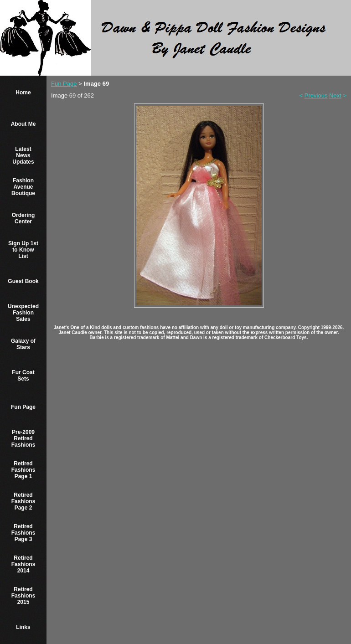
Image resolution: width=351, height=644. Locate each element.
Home (23, 93)
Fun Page (23, 407)
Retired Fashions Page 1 (23, 470)
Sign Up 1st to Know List (23, 250)
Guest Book (23, 281)
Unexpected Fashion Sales (23, 313)
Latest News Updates (23, 155)
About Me (23, 124)
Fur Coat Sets (23, 376)
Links (23, 627)
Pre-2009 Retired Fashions (23, 438)
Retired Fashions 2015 (23, 596)
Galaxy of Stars (23, 344)
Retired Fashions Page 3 (23, 533)
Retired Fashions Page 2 (23, 501)
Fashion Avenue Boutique (23, 187)
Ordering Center (23, 218)
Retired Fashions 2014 (23, 564)
